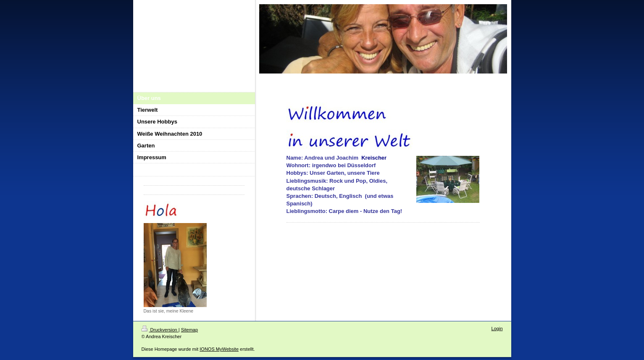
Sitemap (189, 330)
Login (497, 328)
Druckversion (160, 330)
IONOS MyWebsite (219, 349)
